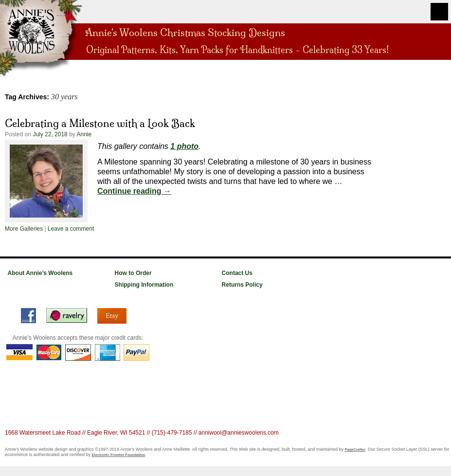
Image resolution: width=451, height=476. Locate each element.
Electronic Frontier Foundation (119, 455)
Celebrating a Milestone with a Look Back (100, 123)
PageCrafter (355, 449)
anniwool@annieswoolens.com (239, 433)
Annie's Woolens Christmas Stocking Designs (185, 32)
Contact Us (237, 273)
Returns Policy (242, 285)
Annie (84, 134)
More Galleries (24, 229)
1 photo (184, 146)
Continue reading (134, 191)
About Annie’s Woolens (40, 273)
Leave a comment (71, 229)
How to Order (133, 273)
